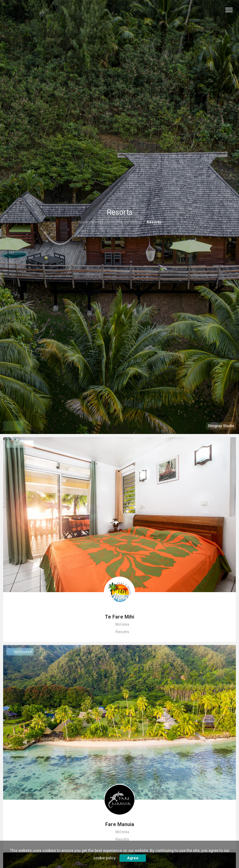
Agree (133, 858)
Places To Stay (129, 222)
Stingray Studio (221, 426)
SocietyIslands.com (95, 222)
